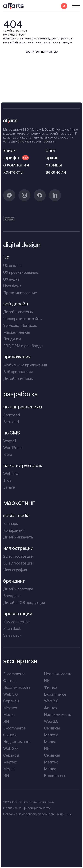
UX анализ (12, 266)
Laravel (9, 487)
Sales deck (12, 635)
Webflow (11, 474)
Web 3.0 (10, 694)
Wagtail (10, 441)
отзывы (54, 165)
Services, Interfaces (20, 325)
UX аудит (11, 279)
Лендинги (12, 339)
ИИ (6, 721)
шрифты (16, 158)
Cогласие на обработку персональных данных (37, 814)
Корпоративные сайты (23, 319)
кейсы (10, 151)
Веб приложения (18, 372)
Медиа (9, 714)
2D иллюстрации (18, 556)
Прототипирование (20, 293)
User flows (12, 286)
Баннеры (11, 524)
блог (51, 151)
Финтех (10, 681)
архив (52, 158)
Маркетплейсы (16, 332)
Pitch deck (12, 628)
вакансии (56, 172)
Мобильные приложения (25, 365)
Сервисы (11, 701)
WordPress (13, 448)
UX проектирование (21, 272)
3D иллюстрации (18, 563)
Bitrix (8, 454)
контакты (13, 172)
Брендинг (12, 596)
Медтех (10, 708)
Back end (11, 422)
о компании (16, 165)
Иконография (15, 570)
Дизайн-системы (18, 312)
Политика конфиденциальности (27, 808)
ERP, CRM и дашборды (23, 346)
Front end (11, 415)
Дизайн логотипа (18, 589)
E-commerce (14, 674)
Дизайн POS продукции (24, 602)
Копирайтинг (15, 530)
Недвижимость (17, 687)
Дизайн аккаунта (18, 537)
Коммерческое (16, 622)
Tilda (7, 480)
